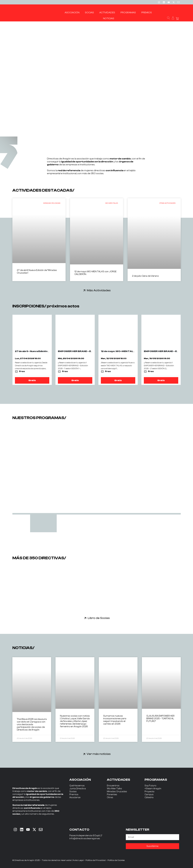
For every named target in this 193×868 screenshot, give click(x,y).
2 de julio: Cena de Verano (145, 276)
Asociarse (75, 797)
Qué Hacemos (77, 786)
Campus (149, 795)
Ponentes (112, 795)
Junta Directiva (78, 789)
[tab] (43, 523)
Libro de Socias (99, 618)
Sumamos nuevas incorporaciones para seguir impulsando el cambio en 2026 (115, 720)
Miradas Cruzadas (117, 792)
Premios (74, 795)
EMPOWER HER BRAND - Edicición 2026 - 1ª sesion (89, 351)
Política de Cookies (116, 860)
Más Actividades (99, 290)
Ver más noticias (99, 754)
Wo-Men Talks (114, 789)
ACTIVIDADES (119, 780)
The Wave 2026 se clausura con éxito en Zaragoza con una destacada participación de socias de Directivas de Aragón (32, 724)
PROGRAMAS (156, 780)
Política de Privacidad (96, 860)
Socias (73, 792)
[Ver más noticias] (84, 754)
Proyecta (149, 792)
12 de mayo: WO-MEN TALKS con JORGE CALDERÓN (134, 351)
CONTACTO (79, 830)
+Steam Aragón (153, 789)
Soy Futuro (150, 786)
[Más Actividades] (84, 290)
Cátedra (149, 797)
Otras (110, 797)
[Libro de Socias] (85, 618)
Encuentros (113, 786)
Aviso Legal (78, 860)
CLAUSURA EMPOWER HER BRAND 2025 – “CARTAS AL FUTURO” (160, 719)
